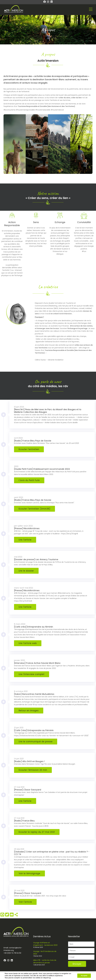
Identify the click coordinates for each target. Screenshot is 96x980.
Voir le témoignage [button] (29, 873)
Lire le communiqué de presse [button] (36, 742)
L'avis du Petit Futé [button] (29, 480)
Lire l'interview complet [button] (32, 674)
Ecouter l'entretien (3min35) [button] (34, 509)
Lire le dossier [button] (26, 571)
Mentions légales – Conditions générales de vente (77, 977)
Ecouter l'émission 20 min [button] (33, 770)
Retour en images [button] (29, 711)
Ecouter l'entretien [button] (29, 449)
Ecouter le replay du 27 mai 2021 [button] (37, 832)
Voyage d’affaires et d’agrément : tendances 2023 (45, 944)
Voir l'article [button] (25, 902)
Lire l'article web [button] (28, 643)
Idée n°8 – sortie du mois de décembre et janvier (45, 961)
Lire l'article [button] (25, 540)
